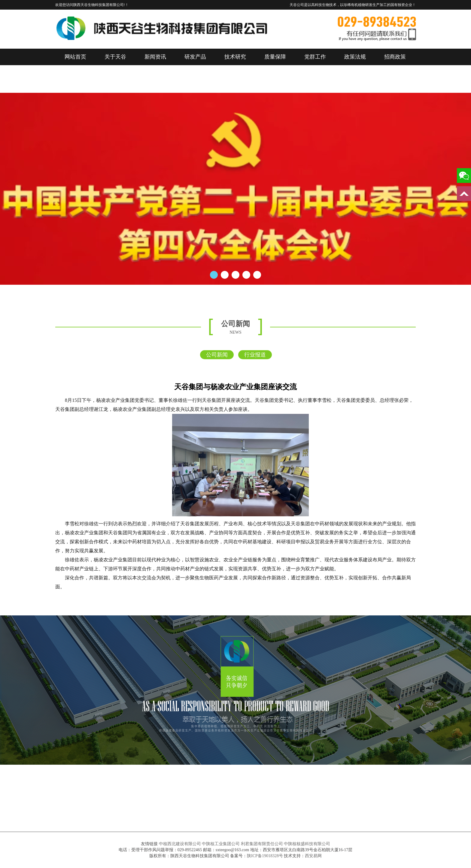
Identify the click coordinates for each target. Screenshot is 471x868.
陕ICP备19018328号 (265, 856)
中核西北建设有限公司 (180, 844)
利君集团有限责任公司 (262, 844)
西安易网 (313, 856)
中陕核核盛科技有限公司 (307, 844)
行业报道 (255, 355)
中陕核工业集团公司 (221, 844)
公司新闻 (217, 355)
